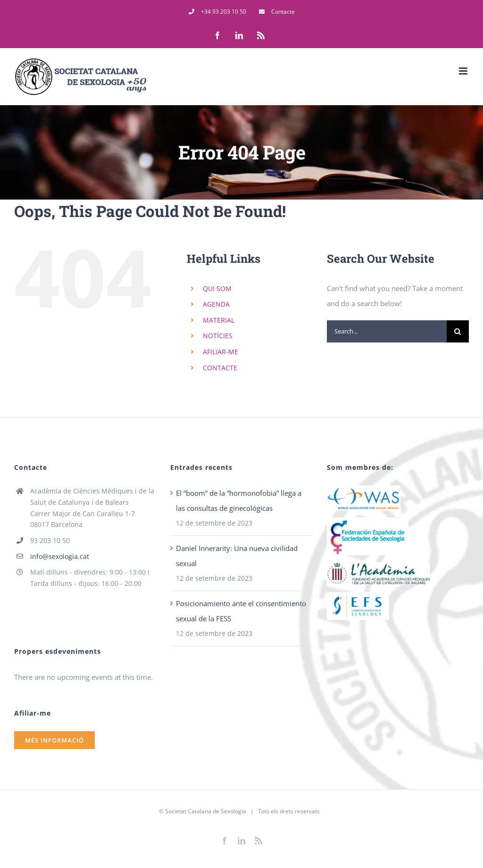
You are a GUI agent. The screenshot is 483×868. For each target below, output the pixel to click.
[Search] (458, 331)
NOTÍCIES (218, 336)
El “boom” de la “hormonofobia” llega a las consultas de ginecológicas (239, 501)
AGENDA (216, 304)
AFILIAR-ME (221, 352)
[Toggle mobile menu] (464, 71)
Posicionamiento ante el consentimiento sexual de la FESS (241, 611)
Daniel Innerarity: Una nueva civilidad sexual (237, 556)
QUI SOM (217, 288)
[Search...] (387, 331)
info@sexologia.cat (60, 556)
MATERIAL (219, 320)
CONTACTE (220, 368)
